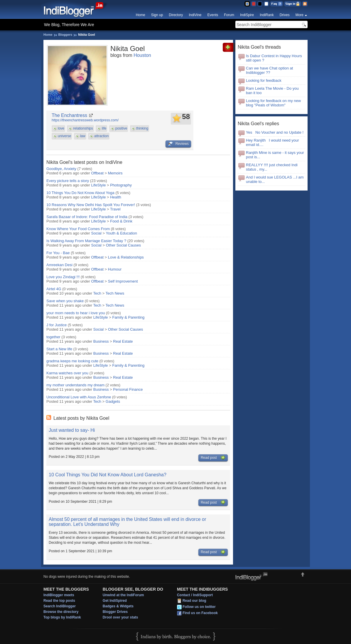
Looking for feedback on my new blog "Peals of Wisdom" (273, 103)
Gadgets (113, 401)
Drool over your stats (120, 617)
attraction (101, 136)
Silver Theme (260, 4)
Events (213, 15)
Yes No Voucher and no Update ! (275, 132)
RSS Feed (305, 4)
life (104, 128)
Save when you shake (66, 301)
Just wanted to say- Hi (72, 430)
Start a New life (60, 349)
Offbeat (97, 173)
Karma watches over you (67, 373)
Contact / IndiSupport (195, 595)
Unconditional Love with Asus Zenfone (79, 397)
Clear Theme (266, 4)
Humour (115, 269)
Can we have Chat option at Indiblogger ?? (269, 70)
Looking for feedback (264, 80)
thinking (142, 128)
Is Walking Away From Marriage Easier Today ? (86, 241)
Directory (176, 15)
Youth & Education (122, 233)
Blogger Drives (115, 612)
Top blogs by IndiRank (62, 617)
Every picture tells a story (68, 181)
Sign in (293, 4)
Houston (142, 55)
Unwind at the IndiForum (123, 595)
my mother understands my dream (75, 385)
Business (101, 341)
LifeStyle (99, 185)
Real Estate (123, 341)
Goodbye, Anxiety (61, 169)
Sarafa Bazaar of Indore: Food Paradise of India (87, 217)
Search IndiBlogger (60, 606)
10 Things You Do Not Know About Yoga (80, 193)
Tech (97, 293)
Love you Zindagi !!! (63, 277)
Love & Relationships (126, 257)
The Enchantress (69, 115)
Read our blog (194, 601)
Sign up (157, 15)
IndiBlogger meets (59, 595)
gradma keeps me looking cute (72, 361)
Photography (121, 185)
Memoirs (115, 173)
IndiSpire (247, 15)
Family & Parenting (128, 317)
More (299, 15)
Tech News (115, 293)
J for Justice (57, 325)
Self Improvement (123, 281)
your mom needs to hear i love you (76, 313)
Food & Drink (121, 221)
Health (116, 197)
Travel (115, 209)
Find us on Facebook (200, 613)
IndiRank (267, 15)
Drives (285, 15)
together (53, 337)
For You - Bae (58, 253)
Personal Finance (128, 389)
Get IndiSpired (115, 601)
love (61, 128)
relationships (83, 128)
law (83, 136)
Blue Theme (247, 4)
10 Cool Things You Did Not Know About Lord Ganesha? (108, 475)
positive (121, 128)
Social (96, 233)
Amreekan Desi (59, 265)
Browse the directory (61, 612)
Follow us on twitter (199, 607)
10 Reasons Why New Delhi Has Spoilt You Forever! (91, 205)
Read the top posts (59, 601)
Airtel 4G (54, 289)
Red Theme (253, 4)
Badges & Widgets (118, 606)
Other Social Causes (123, 245)
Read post (213, 458)
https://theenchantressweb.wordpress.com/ (85, 120)
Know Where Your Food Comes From (78, 229)
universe (64, 136)
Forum (229, 15)
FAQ (277, 4)
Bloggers (65, 35)
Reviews (178, 144)
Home (141, 15)
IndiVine (195, 15)
